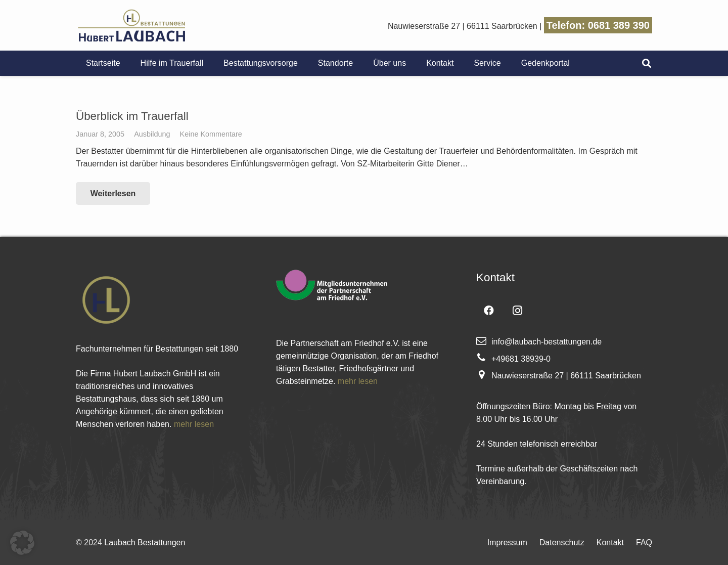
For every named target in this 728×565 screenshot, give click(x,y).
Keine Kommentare (211, 134)
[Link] (131, 25)
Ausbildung (152, 134)
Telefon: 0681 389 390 (598, 25)
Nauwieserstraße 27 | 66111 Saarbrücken (463, 26)
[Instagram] (517, 311)
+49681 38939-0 (521, 359)
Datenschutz (562, 542)
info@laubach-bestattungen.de (547, 342)
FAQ (644, 542)
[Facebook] (489, 311)
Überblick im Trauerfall (132, 116)
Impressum (507, 542)
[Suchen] (647, 63)
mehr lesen (194, 424)
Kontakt (610, 542)
